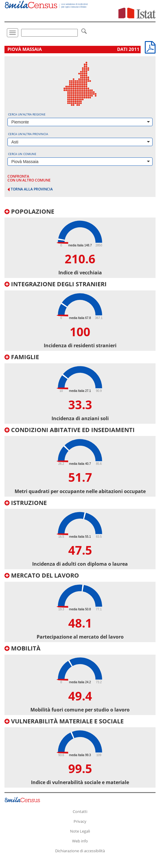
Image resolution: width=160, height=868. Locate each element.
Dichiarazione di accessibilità (80, 851)
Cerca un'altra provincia (28, 134)
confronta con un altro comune (29, 178)
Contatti (80, 811)
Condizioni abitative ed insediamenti (70, 430)
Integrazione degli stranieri (56, 284)
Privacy (80, 821)
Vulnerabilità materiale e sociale (64, 721)
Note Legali (80, 831)
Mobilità (22, 648)
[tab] (80, 243)
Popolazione (29, 211)
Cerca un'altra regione (27, 114)
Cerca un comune (22, 154)
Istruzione (26, 503)
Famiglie (22, 357)
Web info (80, 841)
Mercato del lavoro (42, 575)
